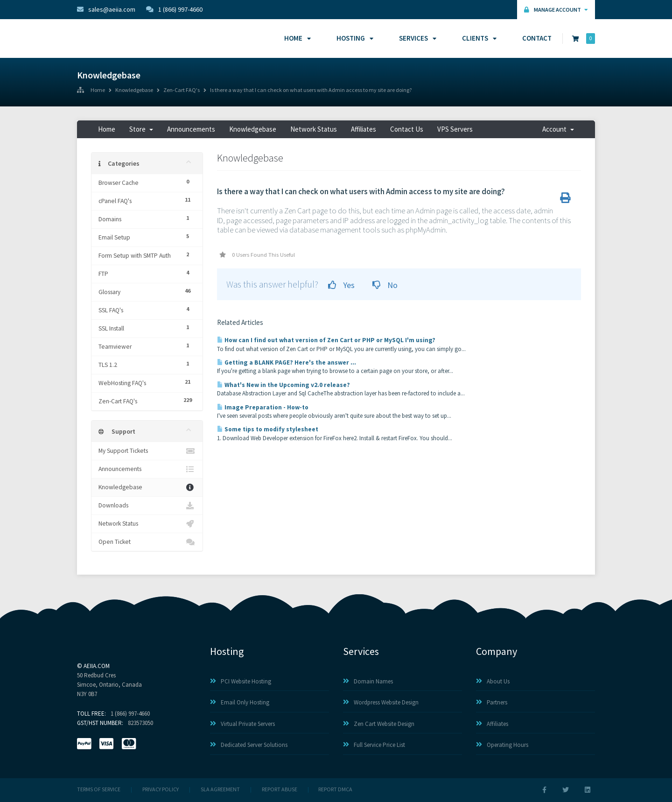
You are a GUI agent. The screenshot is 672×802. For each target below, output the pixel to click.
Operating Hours (502, 745)
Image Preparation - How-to (263, 407)
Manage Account (556, 10)
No (385, 285)
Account (558, 129)
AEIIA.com (97, 666)
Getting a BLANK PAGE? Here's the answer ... (287, 362)
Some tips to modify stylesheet (268, 429)
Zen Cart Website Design (379, 724)
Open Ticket (147, 542)
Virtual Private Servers (242, 724)
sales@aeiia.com (106, 9)
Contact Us (407, 129)
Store (141, 129)
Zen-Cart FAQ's (182, 91)
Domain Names (368, 681)
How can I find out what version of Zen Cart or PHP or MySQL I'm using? (326, 340)
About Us (493, 681)
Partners (492, 702)
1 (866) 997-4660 (174, 9)
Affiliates (364, 129)
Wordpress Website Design (381, 702)
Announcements (191, 129)
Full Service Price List (374, 745)
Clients (478, 38)
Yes (341, 285)
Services (416, 38)
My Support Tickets (147, 451)
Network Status (314, 129)
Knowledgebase (134, 91)
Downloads (147, 506)
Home (296, 38)
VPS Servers (455, 129)
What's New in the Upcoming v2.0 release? (283, 385)
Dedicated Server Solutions (249, 745)
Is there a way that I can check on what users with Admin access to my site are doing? (311, 91)
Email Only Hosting (240, 702)
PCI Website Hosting (241, 681)
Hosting (353, 38)
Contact (537, 38)
